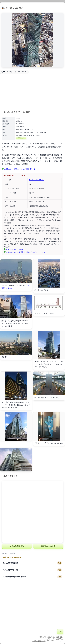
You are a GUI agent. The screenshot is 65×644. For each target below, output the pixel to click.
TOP (60, 632)
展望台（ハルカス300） (36, 180)
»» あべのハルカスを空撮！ (15, 249)
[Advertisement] (32, 92)
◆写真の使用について (39, 641)
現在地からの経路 (48, 546)
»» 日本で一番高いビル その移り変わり (20, 169)
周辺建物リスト (21, 138)
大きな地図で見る (17, 546)
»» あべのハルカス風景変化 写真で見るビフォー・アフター (27, 252)
